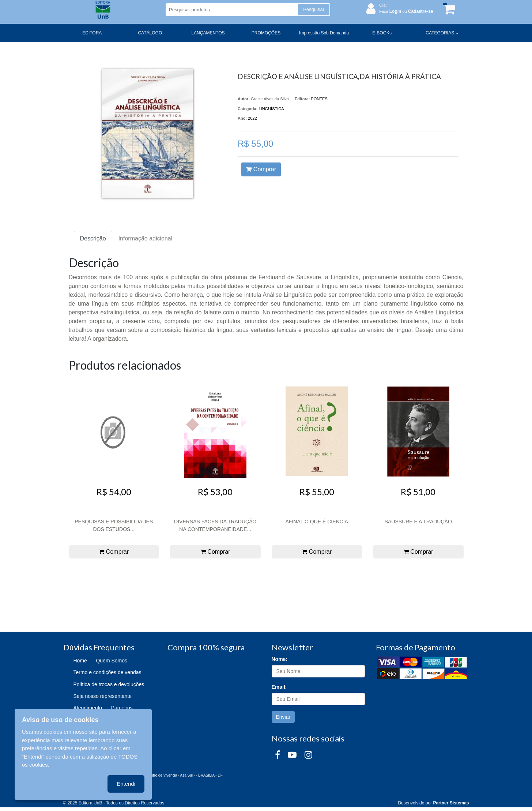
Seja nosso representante (103, 696)
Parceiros (122, 708)
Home (80, 661)
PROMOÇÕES (266, 33)
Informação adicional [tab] (146, 238)
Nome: (280, 659)
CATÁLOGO (150, 33)
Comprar (261, 169)
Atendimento (88, 708)
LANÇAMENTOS (208, 33)
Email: (279, 687)
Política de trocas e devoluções (109, 684)
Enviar (283, 717)
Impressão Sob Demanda (324, 33)
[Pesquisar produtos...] (232, 10)
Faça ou (406, 11)
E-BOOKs (382, 33)
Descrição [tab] (93, 238)
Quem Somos (112, 661)
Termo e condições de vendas (107, 672)
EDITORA (92, 33)
